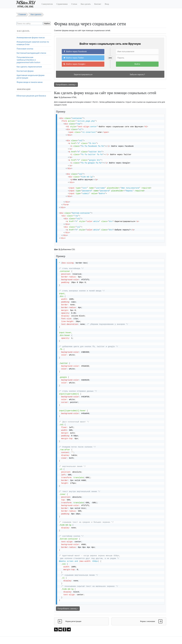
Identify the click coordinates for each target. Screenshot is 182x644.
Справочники (62, 4)
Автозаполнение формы (28, 76)
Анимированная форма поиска (31, 84)
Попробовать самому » (66, 85)
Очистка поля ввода (26, 63)
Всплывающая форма (26, 58)
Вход (107, 4)
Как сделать (86, 4)
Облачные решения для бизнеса (31, 96)
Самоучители (47, 4)
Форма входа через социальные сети (33, 37)
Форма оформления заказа (29, 45)
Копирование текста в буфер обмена (33, 67)
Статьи (74, 4)
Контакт (98, 4)
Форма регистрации (26, 41)
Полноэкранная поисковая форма (32, 71)
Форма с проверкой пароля (29, 54)
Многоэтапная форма (26, 80)
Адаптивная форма (25, 50)
